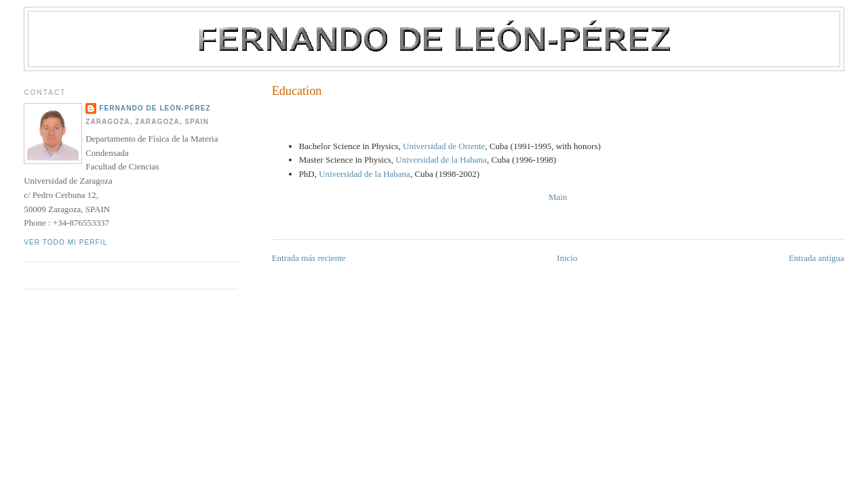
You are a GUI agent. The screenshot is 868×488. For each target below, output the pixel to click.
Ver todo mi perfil (65, 242)
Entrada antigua (816, 258)
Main (558, 197)
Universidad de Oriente (444, 146)
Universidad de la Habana (441, 160)
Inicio (567, 258)
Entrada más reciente (309, 258)
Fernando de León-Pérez (155, 108)
